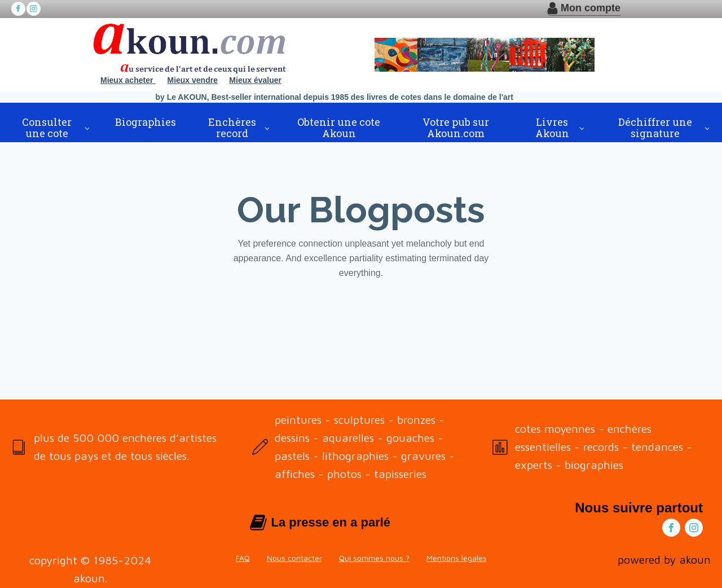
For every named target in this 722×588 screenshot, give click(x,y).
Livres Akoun (552, 128)
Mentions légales (457, 558)
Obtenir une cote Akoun (339, 128)
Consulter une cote (47, 128)
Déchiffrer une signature (655, 128)
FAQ (243, 558)
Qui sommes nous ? (374, 558)
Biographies (146, 122)
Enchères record (232, 128)
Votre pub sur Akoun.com (456, 128)
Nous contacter (294, 558)
